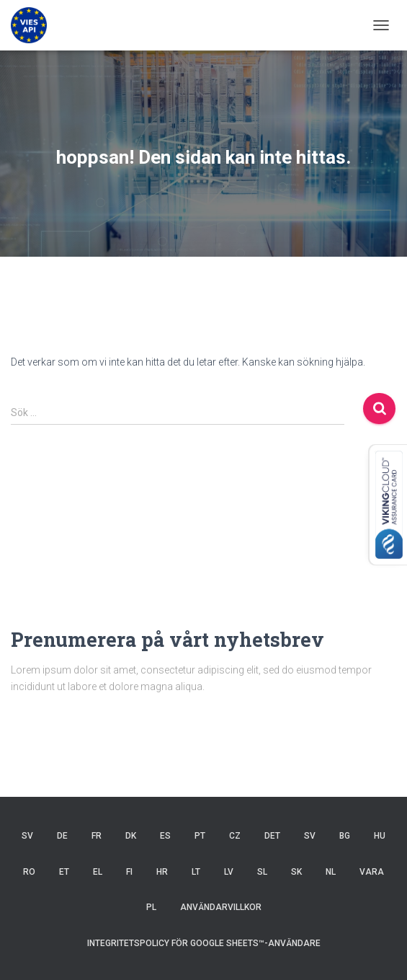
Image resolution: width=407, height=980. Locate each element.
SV (27, 836)
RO (29, 872)
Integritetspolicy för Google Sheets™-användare (204, 943)
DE (62, 836)
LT (196, 872)
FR (97, 836)
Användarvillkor (221, 907)
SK (296, 872)
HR (162, 872)
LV (229, 872)
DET (272, 836)
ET (64, 872)
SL (262, 872)
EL (98, 872)
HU (380, 836)
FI (129, 872)
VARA (372, 872)
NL (331, 872)
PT (200, 836)
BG (345, 836)
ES (165, 836)
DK (131, 836)
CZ (235, 836)
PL (151, 907)
